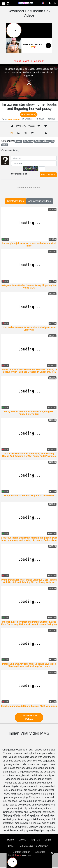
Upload (22, 840)
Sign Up (36, 840)
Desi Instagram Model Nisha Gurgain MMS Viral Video (29, 706)
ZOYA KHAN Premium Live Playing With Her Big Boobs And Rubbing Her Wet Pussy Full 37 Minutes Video (29, 456)
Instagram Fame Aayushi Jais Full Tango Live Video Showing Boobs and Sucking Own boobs (29, 665)
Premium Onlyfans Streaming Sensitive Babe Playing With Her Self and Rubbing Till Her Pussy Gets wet (29, 581)
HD (52, 141)
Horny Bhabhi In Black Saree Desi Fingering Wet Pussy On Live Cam (29, 413)
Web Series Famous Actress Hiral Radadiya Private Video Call (29, 329)
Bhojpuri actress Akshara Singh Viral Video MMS (29, 496)
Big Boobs (28, 141)
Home (11, 840)
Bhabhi (18, 141)
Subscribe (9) (29, 114)
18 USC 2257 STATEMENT (35, 846)
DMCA (12, 846)
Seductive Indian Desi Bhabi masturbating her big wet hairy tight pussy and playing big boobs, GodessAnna (29, 539)
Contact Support (21, 852)
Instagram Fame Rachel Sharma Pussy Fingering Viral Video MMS (29, 287)
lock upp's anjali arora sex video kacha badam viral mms (29, 245)
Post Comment (48, 175)
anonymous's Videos (40, 201)
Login (48, 840)
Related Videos (16, 201)
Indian (5, 145)
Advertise (40, 852)
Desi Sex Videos (42, 141)
